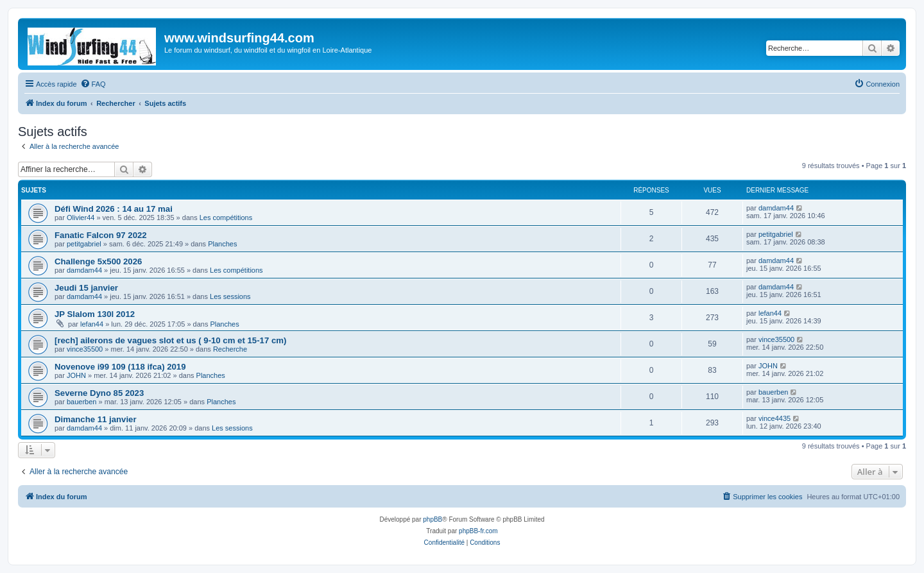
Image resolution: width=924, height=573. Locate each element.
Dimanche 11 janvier (96, 419)
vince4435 (774, 418)
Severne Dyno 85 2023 (99, 393)
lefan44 (92, 324)
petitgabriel (84, 244)
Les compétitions (226, 218)
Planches (222, 244)
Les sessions (230, 296)
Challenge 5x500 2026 (98, 261)
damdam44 (776, 208)
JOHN (76, 375)
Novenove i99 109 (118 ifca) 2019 (120, 367)
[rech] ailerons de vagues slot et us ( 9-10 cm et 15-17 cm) (170, 340)
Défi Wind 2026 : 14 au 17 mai (114, 209)
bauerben (82, 402)
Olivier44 (81, 218)
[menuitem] (93, 84)
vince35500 (85, 349)
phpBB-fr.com (478, 531)
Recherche (230, 349)
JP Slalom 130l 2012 (95, 314)
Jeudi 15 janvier (86, 288)
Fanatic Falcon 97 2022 (101, 235)
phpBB (432, 519)
